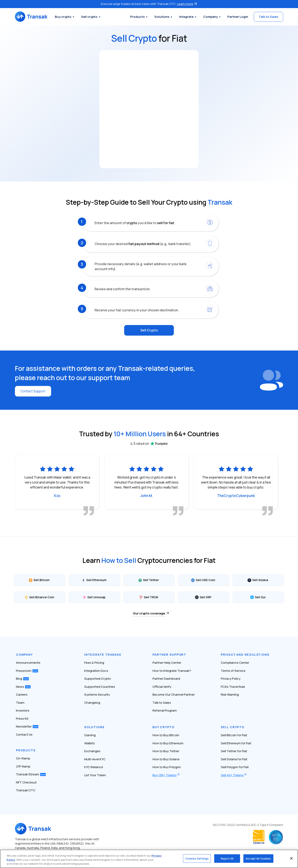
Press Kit (22, 718)
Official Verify (162, 686)
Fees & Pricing (94, 662)
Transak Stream (31, 774)
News (23, 686)
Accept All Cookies (258, 858)
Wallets (90, 743)
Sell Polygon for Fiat (235, 767)
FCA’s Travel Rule (233, 686)
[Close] (291, 858)
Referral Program (165, 710)
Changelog (92, 702)
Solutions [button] (162, 17)
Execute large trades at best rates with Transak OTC (149, 4)
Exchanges (92, 751)
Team (20, 702)
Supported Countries (100, 686)
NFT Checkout (26, 782)
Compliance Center (235, 662)
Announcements (28, 662)
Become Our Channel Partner (174, 694)
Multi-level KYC (95, 759)
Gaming (90, 735)
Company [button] (210, 17)
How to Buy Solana (166, 759)
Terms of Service (233, 670)
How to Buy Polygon (167, 767)
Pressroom (27, 670)
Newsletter (27, 726)
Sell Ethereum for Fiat (236, 743)
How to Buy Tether (166, 751)
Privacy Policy (231, 678)
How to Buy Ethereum (168, 743)
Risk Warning (230, 694)
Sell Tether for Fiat (234, 751)
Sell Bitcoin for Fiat (234, 735)
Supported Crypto (98, 678)
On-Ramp (23, 758)
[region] (149, 859)
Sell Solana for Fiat (234, 759)
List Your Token (95, 775)
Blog (22, 678)
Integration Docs (96, 670)
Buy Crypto (163, 727)
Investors (23, 710)
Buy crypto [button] (65, 17)
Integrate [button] (186, 17)
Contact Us (24, 734)
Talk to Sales (268, 17)
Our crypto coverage (149, 613)
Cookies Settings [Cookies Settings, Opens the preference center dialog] (197, 858)
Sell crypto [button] (91, 17)
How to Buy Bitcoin (166, 735)
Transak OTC (26, 790)
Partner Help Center (167, 662)
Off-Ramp (23, 766)
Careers (22, 694)
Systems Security (97, 694)
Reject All (227, 858)
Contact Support (33, 391)
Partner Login (238, 17)
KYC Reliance (94, 767)
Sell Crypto (149, 330)
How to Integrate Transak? (172, 670)
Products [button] (137, 17)
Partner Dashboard (166, 678)
